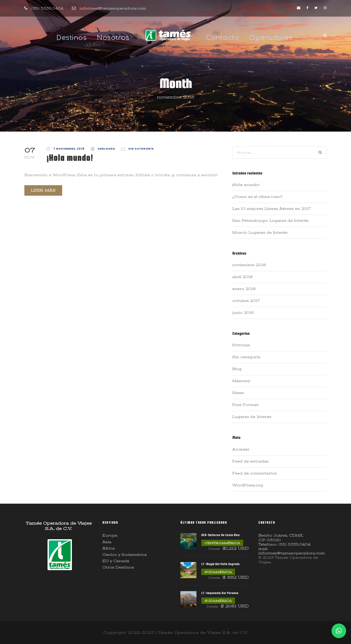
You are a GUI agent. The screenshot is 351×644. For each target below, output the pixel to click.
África (109, 548)
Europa (110, 535)
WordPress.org (248, 485)
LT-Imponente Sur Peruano (220, 593)
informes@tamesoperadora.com (113, 8)
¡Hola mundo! (70, 158)
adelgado (106, 149)
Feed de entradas (250, 461)
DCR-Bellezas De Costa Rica (220, 535)
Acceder (241, 449)
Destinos (71, 38)
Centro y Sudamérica (125, 555)
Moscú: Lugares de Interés (260, 232)
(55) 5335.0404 (47, 8)
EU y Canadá (116, 561)
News (238, 393)
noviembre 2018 (249, 265)
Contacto (222, 38)
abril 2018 (243, 277)
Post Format (245, 405)
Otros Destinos (118, 567)
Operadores (271, 38)
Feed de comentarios (254, 473)
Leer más (43, 190)
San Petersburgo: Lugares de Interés (270, 221)
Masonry (241, 381)
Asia (107, 542)
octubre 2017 (246, 301)
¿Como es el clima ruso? (257, 197)
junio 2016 (243, 313)
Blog (237, 369)
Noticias (241, 345)
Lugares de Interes (252, 417)
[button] (339, 631)
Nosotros (113, 38)
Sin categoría (141, 149)
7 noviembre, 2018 (69, 149)
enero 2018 (244, 289)
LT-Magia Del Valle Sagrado (220, 564)
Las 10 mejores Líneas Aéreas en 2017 (272, 209)
